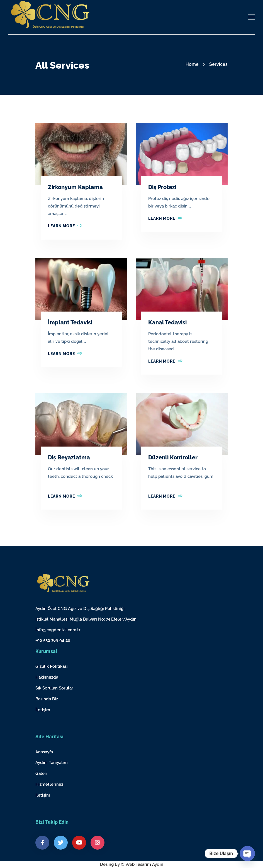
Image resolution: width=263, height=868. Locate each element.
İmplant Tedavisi (70, 322)
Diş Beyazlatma (69, 457)
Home (192, 64)
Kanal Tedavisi (167, 322)
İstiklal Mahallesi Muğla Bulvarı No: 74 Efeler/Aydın (86, 619)
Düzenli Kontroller (173, 457)
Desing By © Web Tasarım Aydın (132, 864)
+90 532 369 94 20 (53, 640)
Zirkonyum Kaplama (75, 187)
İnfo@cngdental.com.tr (58, 630)
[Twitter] (61, 843)
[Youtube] (79, 843)
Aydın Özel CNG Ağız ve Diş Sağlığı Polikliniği (80, 609)
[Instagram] (98, 843)
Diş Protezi (162, 187)
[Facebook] (42, 843)
